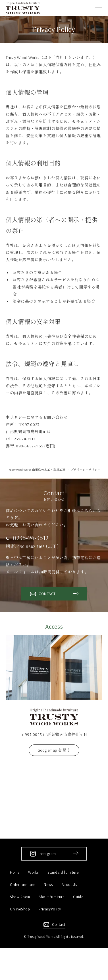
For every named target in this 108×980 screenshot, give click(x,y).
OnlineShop (20, 909)
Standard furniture (63, 872)
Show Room (20, 897)
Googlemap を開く (54, 750)
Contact (59, 924)
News (48, 884)
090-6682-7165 (32, 546)
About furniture (52, 897)
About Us (69, 884)
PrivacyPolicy (50, 909)
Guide (78, 897)
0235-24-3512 (31, 538)
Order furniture (23, 884)
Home (15, 872)
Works (34, 872)
